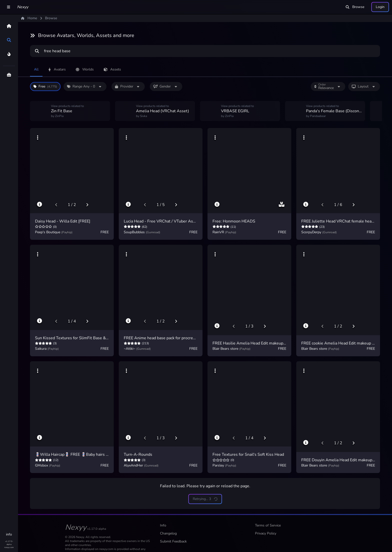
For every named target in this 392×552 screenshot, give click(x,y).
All (36, 69)
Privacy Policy (266, 533)
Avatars (57, 69)
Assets (112, 69)
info (9, 534)
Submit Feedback (173, 541)
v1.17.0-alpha (9, 543)
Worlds (85, 69)
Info (163, 525)
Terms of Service (268, 525)
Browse (355, 7)
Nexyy (23, 7)
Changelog (168, 533)
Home (29, 18)
